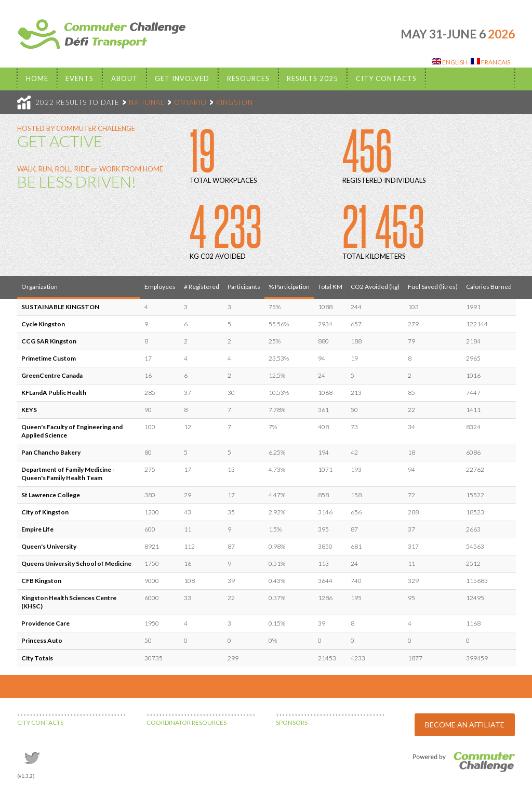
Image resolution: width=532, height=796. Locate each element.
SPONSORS (292, 722)
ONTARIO (190, 102)
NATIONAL (147, 102)
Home (37, 78)
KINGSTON (235, 102)
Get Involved (182, 78)
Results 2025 (312, 78)
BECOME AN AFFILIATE (465, 725)
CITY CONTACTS (40, 722)
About (124, 78)
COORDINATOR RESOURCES (187, 722)
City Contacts (386, 78)
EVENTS (79, 78)
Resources (248, 78)
